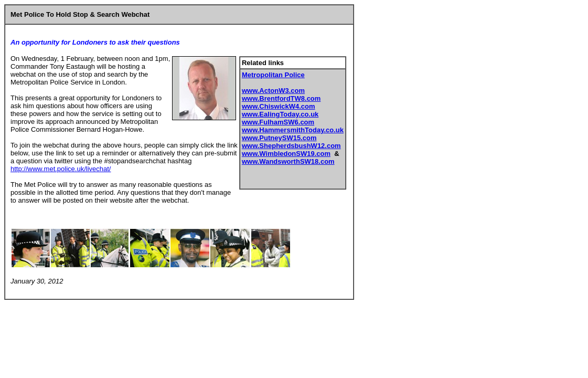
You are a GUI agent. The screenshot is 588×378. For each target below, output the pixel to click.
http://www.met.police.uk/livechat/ (61, 169)
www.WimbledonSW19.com (286, 154)
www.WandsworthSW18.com (288, 161)
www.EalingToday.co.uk (280, 114)
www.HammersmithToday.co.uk (293, 130)
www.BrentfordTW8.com (281, 98)
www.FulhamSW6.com (278, 122)
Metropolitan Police (273, 75)
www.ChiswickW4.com (279, 106)
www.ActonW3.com (273, 91)
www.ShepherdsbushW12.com (291, 146)
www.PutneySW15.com (279, 138)
